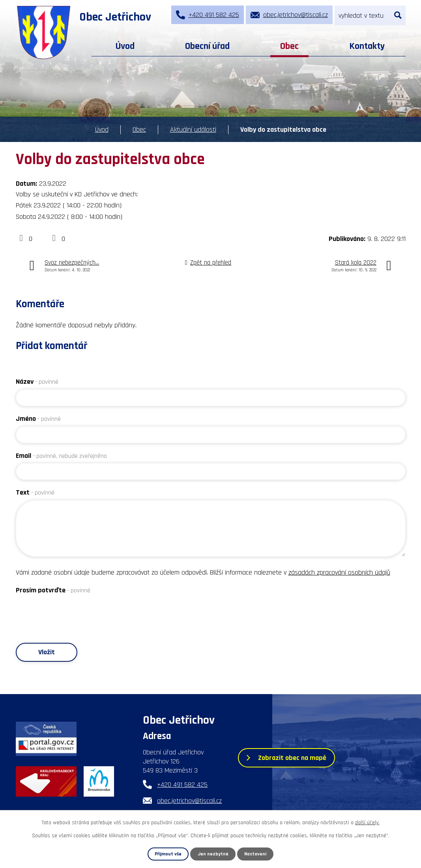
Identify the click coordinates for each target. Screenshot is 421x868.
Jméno (38, 419)
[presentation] (76, 613)
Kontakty (367, 46)
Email (61, 456)
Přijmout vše (168, 854)
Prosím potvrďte (53, 590)
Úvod (125, 46)
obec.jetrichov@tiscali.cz (189, 801)
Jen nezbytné (213, 854)
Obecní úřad (207, 46)
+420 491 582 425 (182, 785)
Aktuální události (193, 130)
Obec (289, 46)
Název (37, 382)
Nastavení (255, 854)
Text (35, 492)
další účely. (367, 823)
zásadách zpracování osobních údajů (339, 572)
